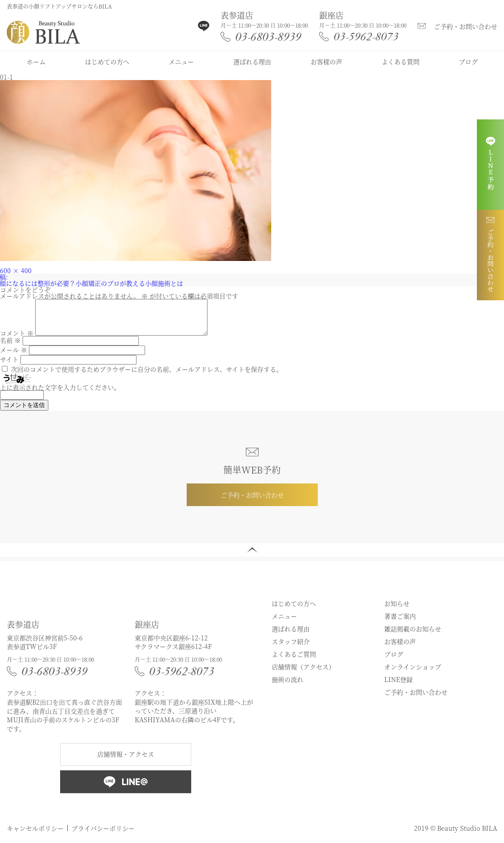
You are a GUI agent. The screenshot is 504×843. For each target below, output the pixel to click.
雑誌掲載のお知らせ (413, 635)
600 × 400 (16, 270)
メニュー (181, 62)
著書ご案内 (400, 623)
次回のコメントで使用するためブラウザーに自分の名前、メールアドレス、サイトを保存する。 (147, 376)
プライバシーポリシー (103, 835)
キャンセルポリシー (35, 835)
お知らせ (397, 610)
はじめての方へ (107, 62)
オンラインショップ (413, 673)
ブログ (468, 62)
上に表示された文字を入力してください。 (60, 394)
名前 (10, 347)
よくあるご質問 (294, 661)
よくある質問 (400, 62)
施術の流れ (287, 686)
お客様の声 (326, 62)
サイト (9, 366)
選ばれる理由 (252, 62)
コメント (17, 340)
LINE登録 (398, 686)
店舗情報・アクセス (126, 761)
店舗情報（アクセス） (303, 673)
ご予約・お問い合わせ (466, 26)
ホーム (36, 62)
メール (14, 356)
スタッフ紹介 (291, 648)
